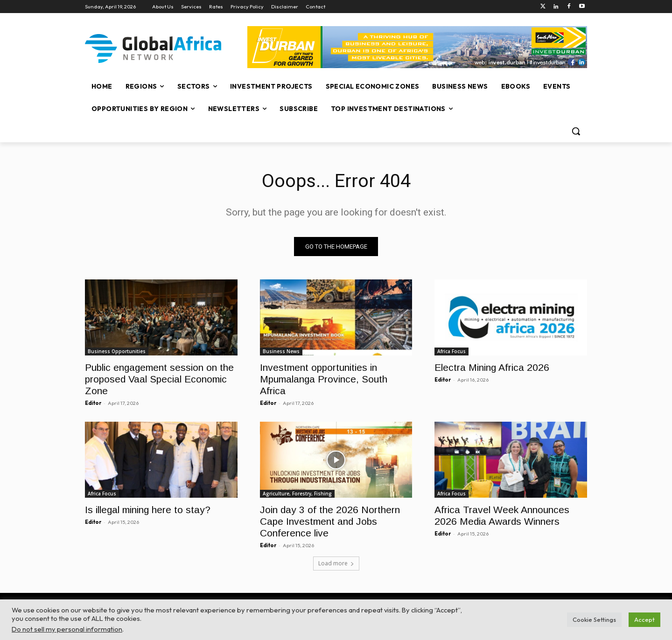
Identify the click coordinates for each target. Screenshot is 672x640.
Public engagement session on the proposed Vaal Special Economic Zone (159, 379)
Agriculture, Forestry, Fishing (297, 494)
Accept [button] (644, 619)
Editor (93, 403)
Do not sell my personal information (67, 629)
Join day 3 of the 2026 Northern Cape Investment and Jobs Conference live (330, 522)
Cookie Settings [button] (594, 619)
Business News (281, 351)
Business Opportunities (117, 351)
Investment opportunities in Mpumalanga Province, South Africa (324, 379)
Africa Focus (451, 351)
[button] (576, 131)
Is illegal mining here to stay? (148, 510)
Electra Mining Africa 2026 (492, 367)
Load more (336, 564)
